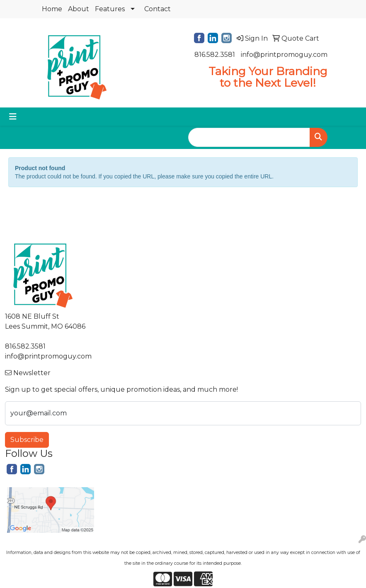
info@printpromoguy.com (284, 55)
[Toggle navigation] (13, 117)
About (79, 9)
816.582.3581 (215, 55)
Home (52, 9)
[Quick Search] (249, 137)
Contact (158, 9)
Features (110, 9)
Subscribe (27, 440)
